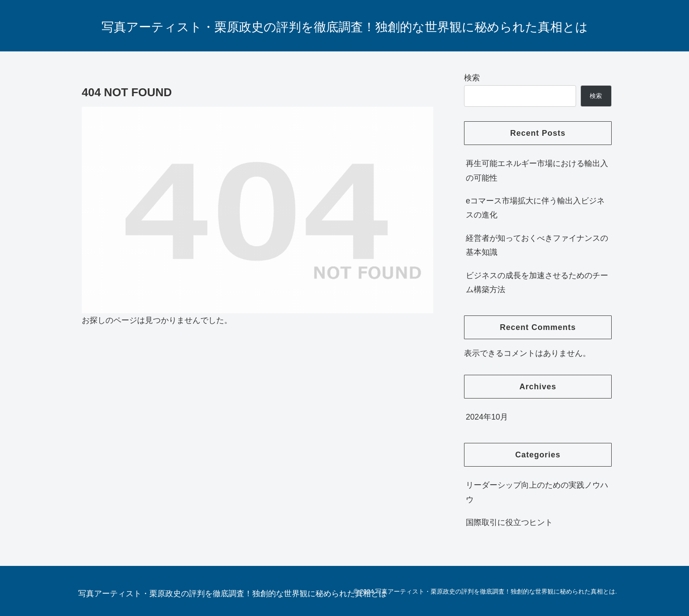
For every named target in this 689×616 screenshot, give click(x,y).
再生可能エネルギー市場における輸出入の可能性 (537, 170)
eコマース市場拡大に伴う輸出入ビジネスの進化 (535, 208)
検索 (472, 78)
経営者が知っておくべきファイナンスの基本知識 (537, 245)
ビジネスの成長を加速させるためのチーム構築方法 (537, 283)
